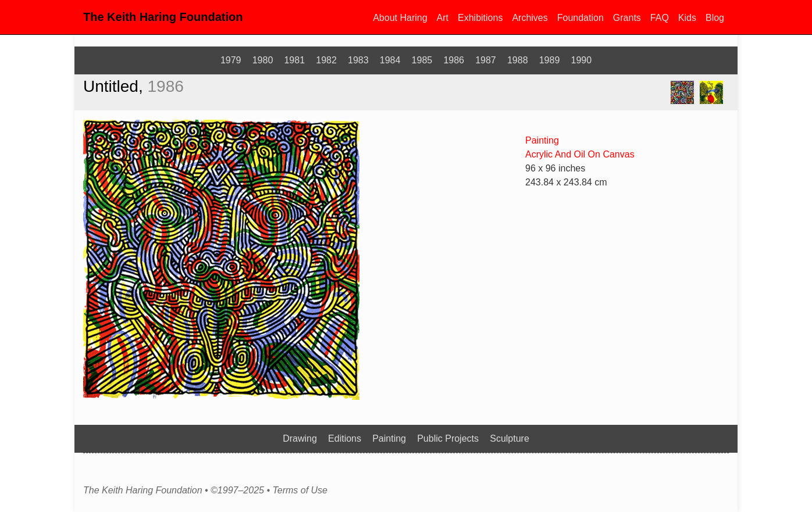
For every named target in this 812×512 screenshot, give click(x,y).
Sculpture (510, 438)
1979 (231, 60)
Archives (530, 18)
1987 (486, 60)
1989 (550, 60)
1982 (326, 60)
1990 (582, 60)
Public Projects (448, 438)
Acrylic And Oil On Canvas (580, 154)
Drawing (300, 438)
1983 (358, 60)
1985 (422, 60)
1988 (518, 60)
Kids (687, 18)
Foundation (580, 18)
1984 (390, 60)
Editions (345, 438)
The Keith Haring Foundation (163, 17)
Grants (627, 18)
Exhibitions (480, 18)
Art (443, 18)
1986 (454, 60)
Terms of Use (300, 490)
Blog (715, 18)
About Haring (400, 18)
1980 (263, 60)
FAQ (660, 18)
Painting (542, 140)
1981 (294, 60)
